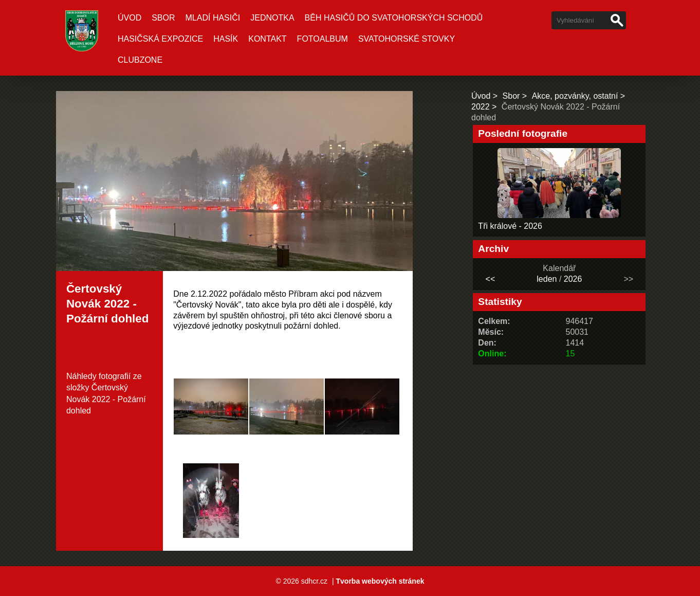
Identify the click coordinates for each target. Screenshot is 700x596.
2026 (573, 279)
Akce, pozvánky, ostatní (575, 96)
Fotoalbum (323, 39)
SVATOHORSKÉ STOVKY (407, 39)
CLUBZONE (140, 60)
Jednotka (272, 18)
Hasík (226, 39)
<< (491, 279)
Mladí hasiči (213, 18)
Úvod (130, 18)
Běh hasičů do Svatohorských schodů (394, 18)
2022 (481, 107)
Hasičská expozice (160, 39)
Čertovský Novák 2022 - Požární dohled (106, 399)
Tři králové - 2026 (510, 226)
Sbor (163, 18)
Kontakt (267, 39)
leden (547, 279)
